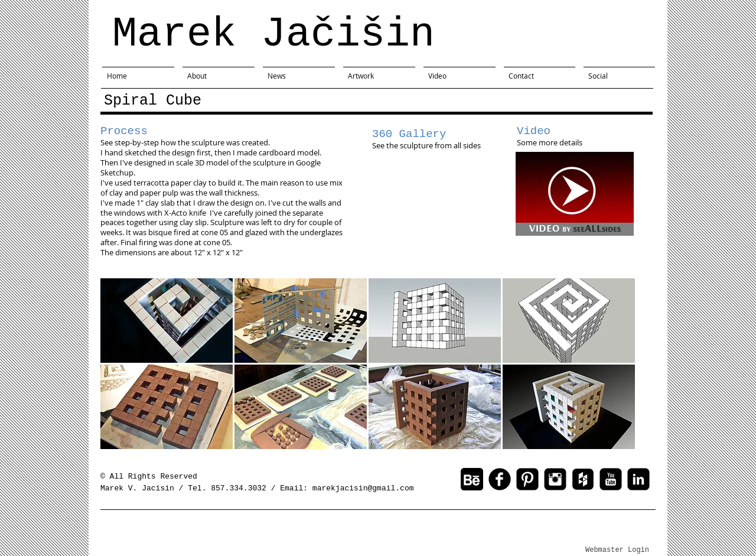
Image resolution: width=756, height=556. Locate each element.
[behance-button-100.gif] (472, 479)
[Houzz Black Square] (583, 479)
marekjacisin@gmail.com (363, 488)
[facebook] (500, 479)
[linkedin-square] (638, 479)
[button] (167, 321)
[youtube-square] (611, 479)
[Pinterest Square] (527, 479)
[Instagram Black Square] (555, 479)
